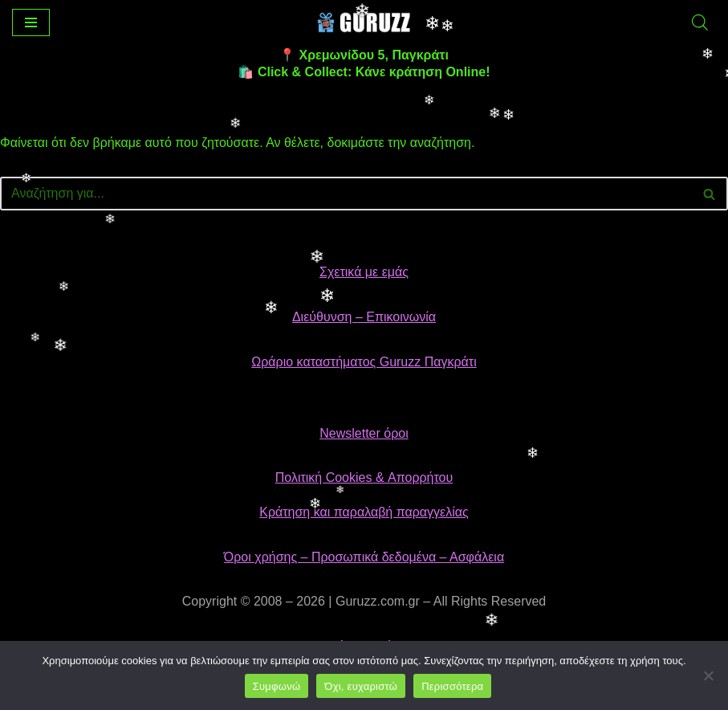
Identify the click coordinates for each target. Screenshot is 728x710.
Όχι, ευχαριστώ (361, 686)
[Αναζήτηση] (346, 194)
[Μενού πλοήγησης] (31, 22)
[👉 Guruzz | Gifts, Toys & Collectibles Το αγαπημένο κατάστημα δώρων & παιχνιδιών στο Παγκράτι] (364, 22)
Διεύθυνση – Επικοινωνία (364, 317)
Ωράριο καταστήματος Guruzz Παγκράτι (364, 362)
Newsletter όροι (364, 433)
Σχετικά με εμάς (364, 272)
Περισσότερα (452, 686)
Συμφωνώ (277, 686)
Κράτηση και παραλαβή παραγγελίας (364, 512)
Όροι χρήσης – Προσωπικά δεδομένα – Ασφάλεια (364, 557)
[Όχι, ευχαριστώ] (708, 675)
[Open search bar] (700, 22)
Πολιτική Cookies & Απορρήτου (364, 477)
